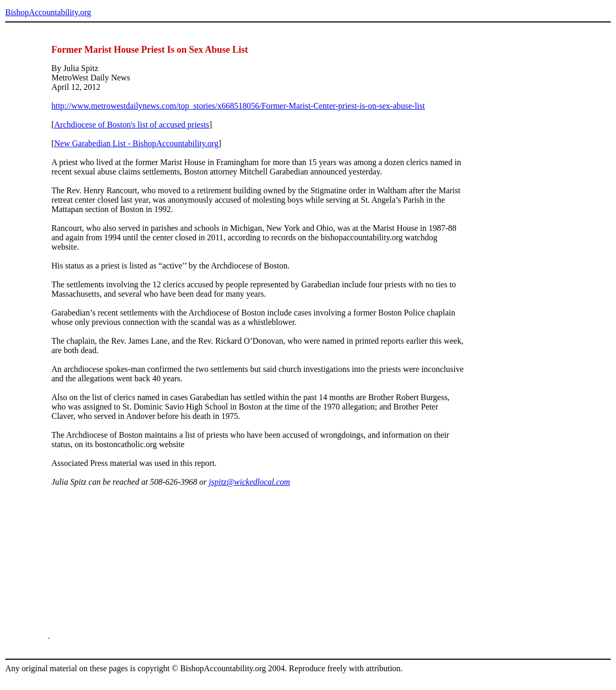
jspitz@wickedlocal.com (250, 482)
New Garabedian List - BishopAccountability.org (137, 143)
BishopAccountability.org (48, 12)
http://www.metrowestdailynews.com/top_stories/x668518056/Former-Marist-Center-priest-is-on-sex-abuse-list (238, 106)
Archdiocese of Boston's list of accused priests (132, 125)
